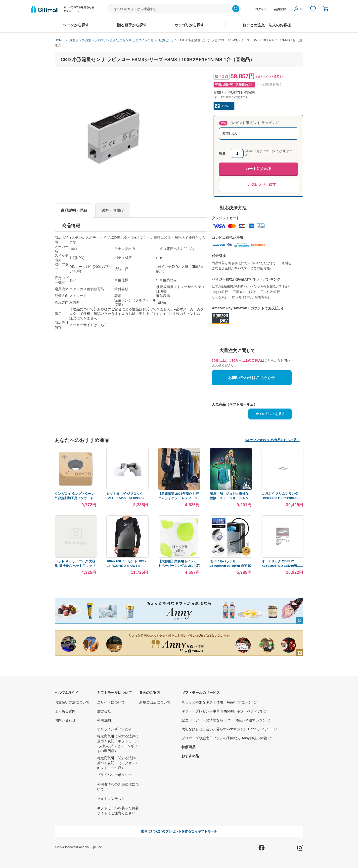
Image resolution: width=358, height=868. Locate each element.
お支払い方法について (72, 702)
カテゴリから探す (189, 25)
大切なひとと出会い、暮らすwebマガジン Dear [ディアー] (229, 729)
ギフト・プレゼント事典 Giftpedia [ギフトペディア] (224, 711)
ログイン (261, 9)
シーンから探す (76, 25)
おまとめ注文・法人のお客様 (267, 25)
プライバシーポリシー (114, 775)
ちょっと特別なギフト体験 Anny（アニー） (219, 702)
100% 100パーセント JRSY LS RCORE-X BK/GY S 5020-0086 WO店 (126, 566)
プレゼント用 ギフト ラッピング (249, 123)
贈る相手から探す (132, 25)
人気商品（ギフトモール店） (234, 404)
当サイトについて (111, 702)
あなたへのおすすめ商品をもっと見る (272, 440)
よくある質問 (65, 711)
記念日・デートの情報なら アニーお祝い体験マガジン (226, 720)
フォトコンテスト (111, 799)
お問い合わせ (65, 720)
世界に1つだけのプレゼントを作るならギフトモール (179, 831)
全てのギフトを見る (270, 414)
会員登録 (280, 9)
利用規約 (104, 720)
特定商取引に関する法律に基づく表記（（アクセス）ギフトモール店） (118, 763)
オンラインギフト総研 (114, 729)
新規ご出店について (155, 702)
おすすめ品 (190, 756)
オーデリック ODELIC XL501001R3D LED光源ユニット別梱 (282, 566)
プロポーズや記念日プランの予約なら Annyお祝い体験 (227, 738)
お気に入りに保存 (262, 185)
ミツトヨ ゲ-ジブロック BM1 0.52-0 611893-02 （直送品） (127, 498)
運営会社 (104, 711)
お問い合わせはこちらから (252, 378)
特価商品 (188, 747)
